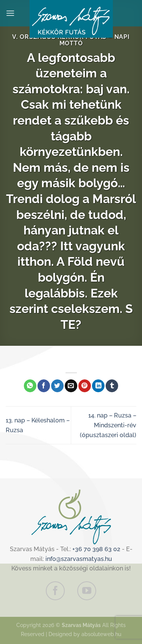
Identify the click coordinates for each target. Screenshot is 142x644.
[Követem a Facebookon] (55, 591)
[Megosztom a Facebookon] (44, 386)
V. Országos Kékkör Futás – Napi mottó (71, 40)
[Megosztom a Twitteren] (57, 386)
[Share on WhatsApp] (30, 386)
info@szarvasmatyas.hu (79, 559)
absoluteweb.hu (101, 634)
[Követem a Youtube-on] (87, 591)
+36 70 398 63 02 (96, 549)
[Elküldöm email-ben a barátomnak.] (71, 386)
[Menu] (10, 13)
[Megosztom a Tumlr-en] (112, 386)
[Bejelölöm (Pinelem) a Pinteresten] (85, 386)
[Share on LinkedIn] (98, 386)
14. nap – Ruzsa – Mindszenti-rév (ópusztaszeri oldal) (108, 425)
